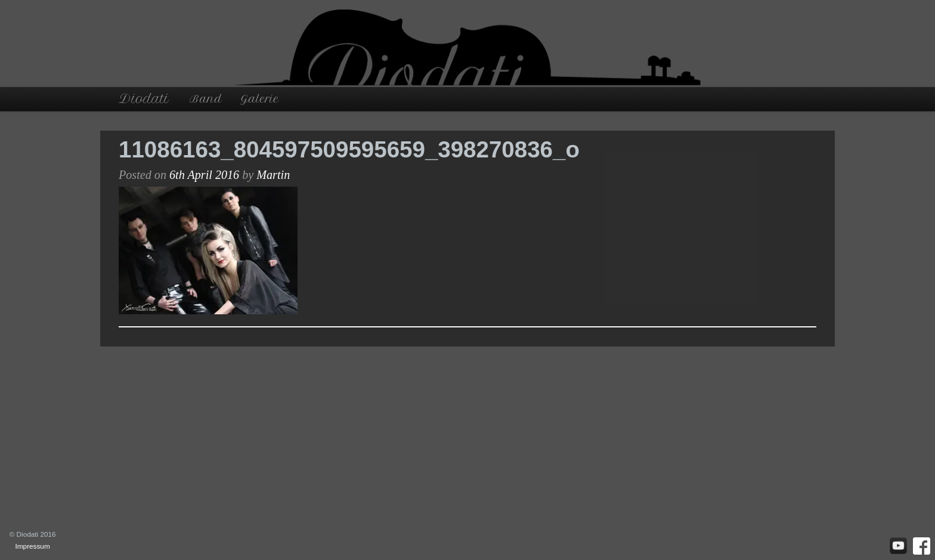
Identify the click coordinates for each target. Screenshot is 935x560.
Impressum (33, 546)
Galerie (260, 99)
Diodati (144, 99)
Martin (273, 175)
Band (206, 99)
